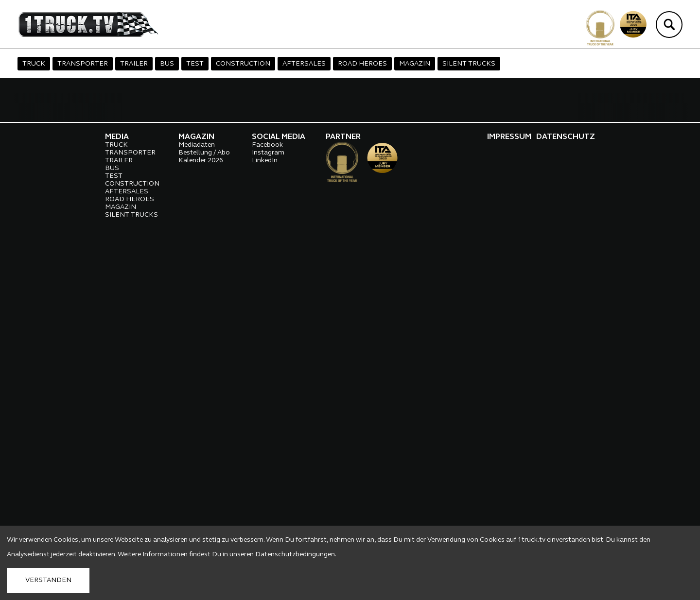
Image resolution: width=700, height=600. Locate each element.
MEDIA (117, 487)
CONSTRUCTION (243, 64)
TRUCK (34, 64)
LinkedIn (265, 510)
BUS (167, 64)
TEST (195, 64)
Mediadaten (197, 495)
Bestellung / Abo (204, 503)
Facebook (267, 495)
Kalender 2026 (201, 510)
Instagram (268, 503)
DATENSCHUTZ (566, 487)
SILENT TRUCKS (469, 64)
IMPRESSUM (509, 487)
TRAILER (134, 64)
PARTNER (343, 487)
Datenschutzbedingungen (295, 555)
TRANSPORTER (83, 64)
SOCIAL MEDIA (279, 487)
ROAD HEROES (362, 64)
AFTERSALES (304, 64)
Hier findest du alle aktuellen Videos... (103, 431)
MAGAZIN (415, 64)
